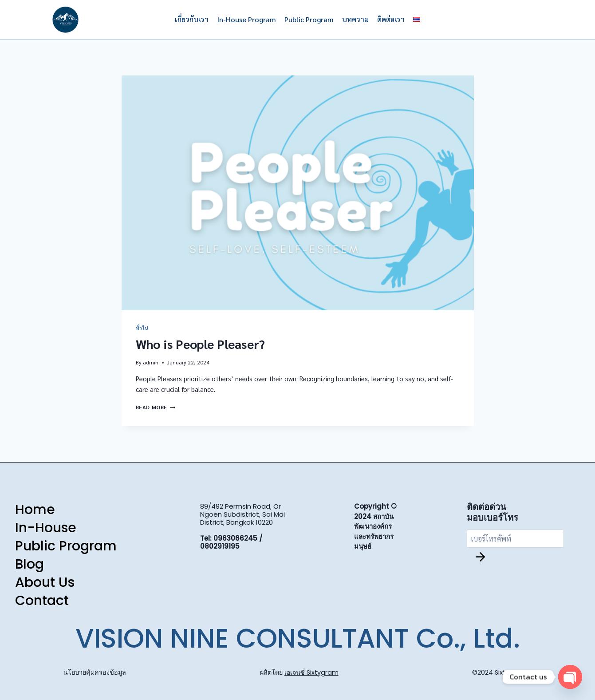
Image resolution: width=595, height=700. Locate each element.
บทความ (355, 19)
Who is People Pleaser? (200, 344)
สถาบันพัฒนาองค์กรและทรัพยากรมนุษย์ (374, 532)
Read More (156, 407)
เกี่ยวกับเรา (192, 19)
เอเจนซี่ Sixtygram (311, 672)
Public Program (309, 19)
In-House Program (246, 19)
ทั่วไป (142, 328)
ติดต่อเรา (391, 19)
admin (151, 362)
